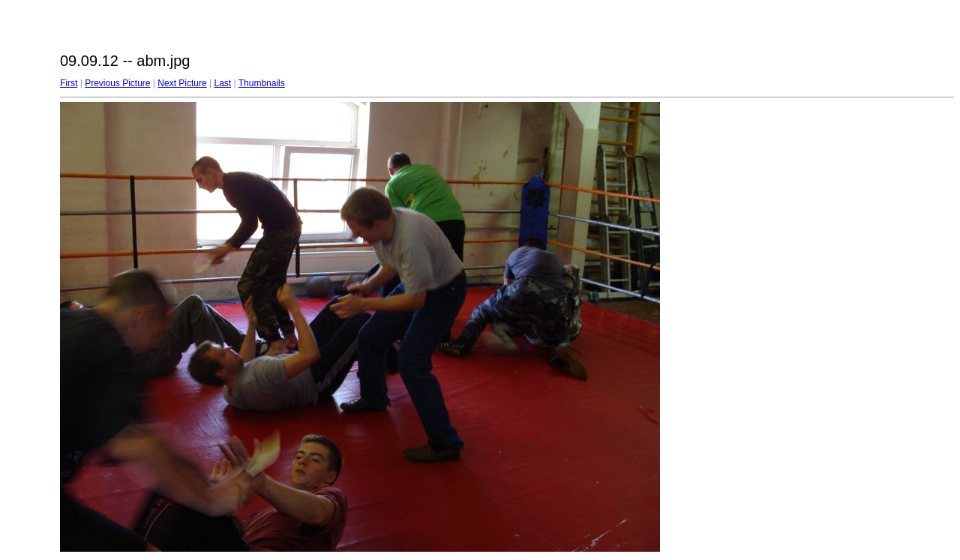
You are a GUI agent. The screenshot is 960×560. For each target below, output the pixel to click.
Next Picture (182, 83)
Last (222, 83)
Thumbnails (262, 83)
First (69, 83)
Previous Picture (117, 83)
